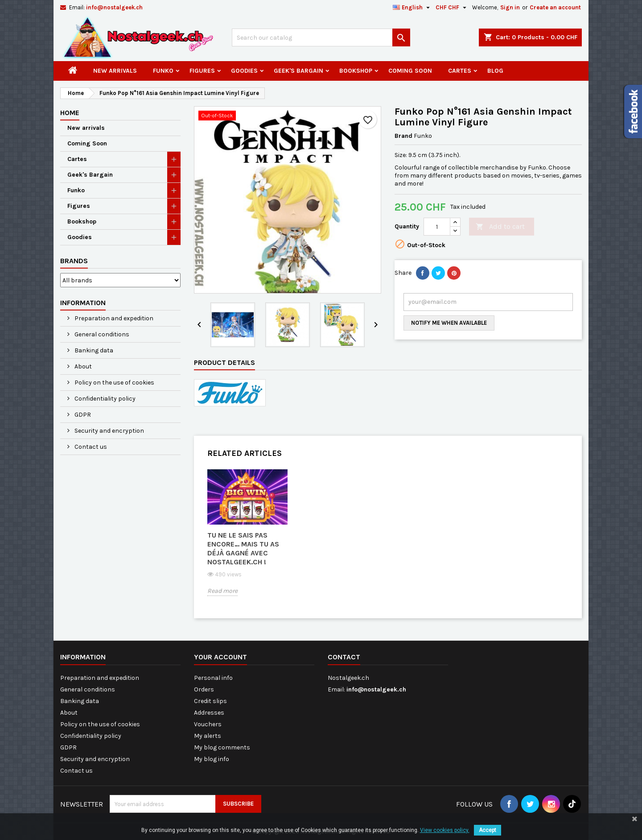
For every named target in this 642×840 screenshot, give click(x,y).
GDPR (82, 415)
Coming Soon (410, 71)
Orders (204, 689)
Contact (344, 657)
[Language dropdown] (412, 8)
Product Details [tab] (224, 362)
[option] (247, 540)
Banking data (93, 350)
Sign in (510, 7)
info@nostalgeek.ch (114, 7)
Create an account (555, 7)
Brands (74, 261)
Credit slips (210, 701)
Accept (488, 830)
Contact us (90, 447)
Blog (495, 71)
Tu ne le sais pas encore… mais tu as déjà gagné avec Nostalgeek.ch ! (243, 548)
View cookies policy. (445, 830)
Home (70, 113)
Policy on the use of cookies (114, 383)
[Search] (321, 37)
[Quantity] (437, 227)
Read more (222, 591)
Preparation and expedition (113, 318)
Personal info (213, 678)
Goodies (244, 71)
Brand (403, 136)
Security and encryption (109, 431)
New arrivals (115, 71)
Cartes (460, 71)
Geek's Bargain (298, 71)
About (82, 366)
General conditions (101, 334)
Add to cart (500, 227)
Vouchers (208, 724)
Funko (163, 71)
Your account (220, 657)
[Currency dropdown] (452, 8)
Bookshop (356, 71)
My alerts (208, 736)
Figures (202, 71)
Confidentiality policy (104, 399)
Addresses (209, 713)
